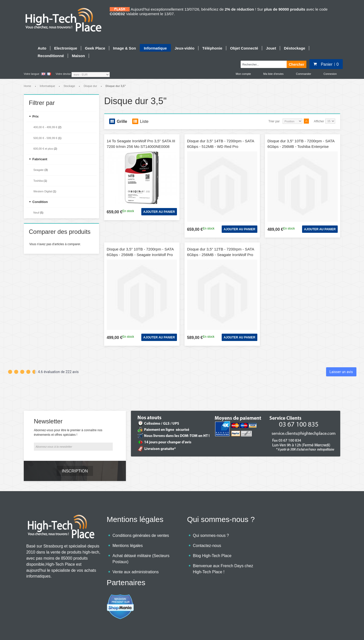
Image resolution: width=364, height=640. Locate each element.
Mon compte (243, 74)
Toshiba (38, 181)
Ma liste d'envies (274, 74)
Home (27, 86)
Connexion (330, 74)
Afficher (319, 121)
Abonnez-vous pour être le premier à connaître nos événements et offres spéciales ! (68, 418)
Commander (304, 74)
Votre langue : (32, 74)
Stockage (69, 86)
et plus (43, 149)
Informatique (47, 86)
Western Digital (43, 191)
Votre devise (63, 74)
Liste (140, 121)
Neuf (36, 213)
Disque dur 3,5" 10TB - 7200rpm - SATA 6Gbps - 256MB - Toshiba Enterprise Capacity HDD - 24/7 (301, 147)
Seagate (39, 170)
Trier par (274, 121)
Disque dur (90, 86)
